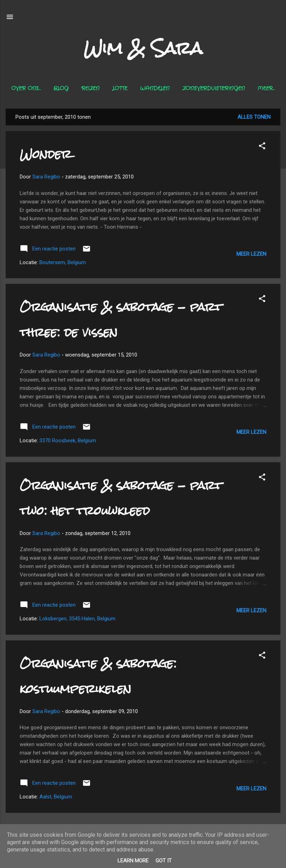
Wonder (46, 154)
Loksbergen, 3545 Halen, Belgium (77, 619)
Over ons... (26, 89)
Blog (61, 89)
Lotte (120, 89)
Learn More (133, 861)
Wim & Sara (143, 48)
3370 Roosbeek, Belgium (68, 440)
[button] (262, 147)
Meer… (266, 89)
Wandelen (155, 89)
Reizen (90, 89)
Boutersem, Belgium (63, 262)
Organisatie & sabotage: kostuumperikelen (98, 676)
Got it (164, 861)
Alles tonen (254, 117)
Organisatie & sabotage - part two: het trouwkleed (121, 498)
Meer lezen (251, 254)
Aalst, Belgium (56, 797)
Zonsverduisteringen (214, 89)
